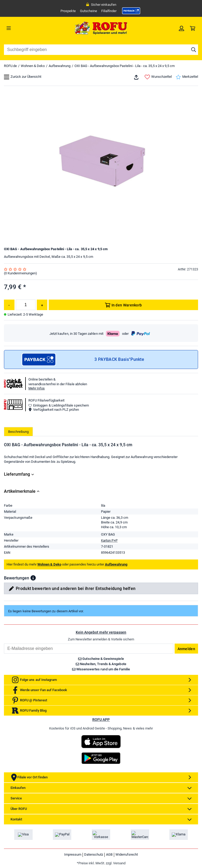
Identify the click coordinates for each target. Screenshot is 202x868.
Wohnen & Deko (33, 66)
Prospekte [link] (68, 11)
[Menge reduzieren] (9, 305)
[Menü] (28, 28)
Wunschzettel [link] (158, 77)
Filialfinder (109, 11)
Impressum (73, 854)
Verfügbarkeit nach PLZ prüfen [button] (54, 410)
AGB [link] (109, 854)
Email (4, 643)
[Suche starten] (194, 50)
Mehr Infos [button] (37, 388)
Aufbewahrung (60, 66)
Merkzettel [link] (187, 77)
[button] (33, 578)
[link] (131, 11)
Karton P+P (109, 540)
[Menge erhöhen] (42, 305)
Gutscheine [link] (89, 11)
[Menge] (26, 305)
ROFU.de (10, 66)
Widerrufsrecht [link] (127, 854)
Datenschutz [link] (94, 854)
